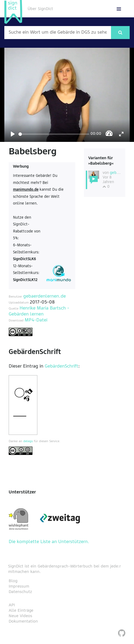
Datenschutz (20, 592)
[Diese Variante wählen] (94, 175)
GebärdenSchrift (61, 366)
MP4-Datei (36, 320)
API (12, 605)
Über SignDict (40, 9)
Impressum (19, 586)
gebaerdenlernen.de (45, 297)
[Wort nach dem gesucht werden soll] (58, 33)
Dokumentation (23, 621)
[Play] (13, 134)
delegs (28, 441)
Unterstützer (22, 492)
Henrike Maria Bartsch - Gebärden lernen (39, 311)
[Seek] (54, 134)
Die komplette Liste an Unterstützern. (49, 542)
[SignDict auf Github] (122, 634)
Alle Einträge (21, 611)
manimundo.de (26, 190)
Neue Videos (20, 616)
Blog (13, 581)
